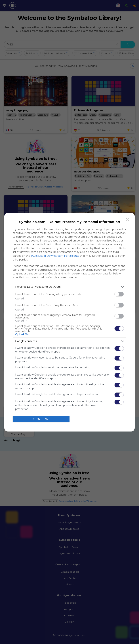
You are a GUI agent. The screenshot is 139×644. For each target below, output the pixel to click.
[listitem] (69, 287)
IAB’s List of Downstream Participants (55, 256)
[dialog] (69, 322)
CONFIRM (41, 419)
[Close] (128, 220)
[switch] (119, 294)
